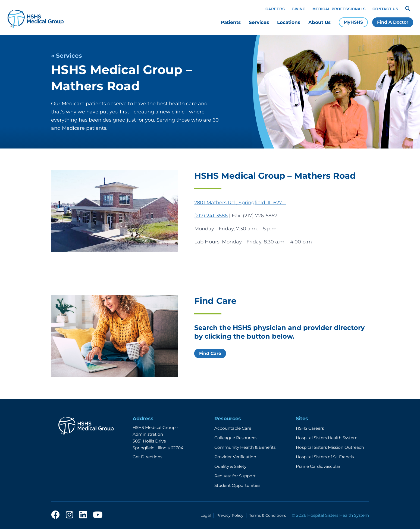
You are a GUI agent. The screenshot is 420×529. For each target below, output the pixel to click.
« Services (66, 55)
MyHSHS (353, 22)
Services (259, 22)
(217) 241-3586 (211, 216)
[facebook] (55, 515)
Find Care (210, 353)
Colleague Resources (236, 438)
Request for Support (235, 476)
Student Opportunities (237, 485)
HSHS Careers (310, 428)
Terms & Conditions (268, 515)
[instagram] (70, 515)
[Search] (408, 9)
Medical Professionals (339, 9)
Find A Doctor (393, 22)
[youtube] (98, 515)
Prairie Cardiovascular (318, 466)
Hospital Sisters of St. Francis (325, 457)
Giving (299, 9)
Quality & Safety (230, 466)
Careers (275, 9)
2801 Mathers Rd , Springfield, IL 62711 (240, 203)
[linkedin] (83, 515)
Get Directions (147, 457)
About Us (319, 22)
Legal (206, 515)
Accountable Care (233, 428)
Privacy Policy (230, 515)
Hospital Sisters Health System (327, 438)
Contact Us (385, 9)
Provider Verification (235, 457)
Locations (289, 22)
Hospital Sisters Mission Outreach (330, 447)
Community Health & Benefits (245, 447)
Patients (231, 22)
